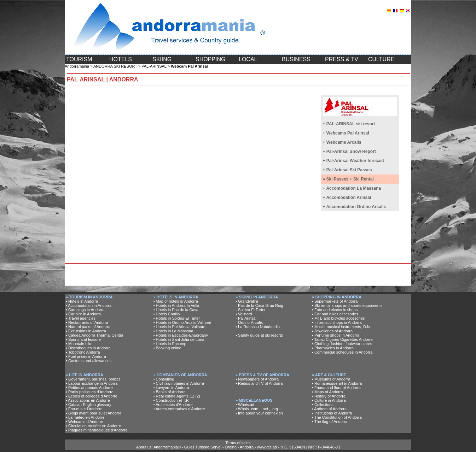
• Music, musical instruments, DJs (341, 327)
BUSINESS (296, 59)
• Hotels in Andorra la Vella (176, 305)
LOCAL (248, 59)
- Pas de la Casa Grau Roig (259, 305)
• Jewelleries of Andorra (332, 331)
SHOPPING (210, 59)
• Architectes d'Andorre (173, 405)
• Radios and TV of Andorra (259, 383)
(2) (198, 396)
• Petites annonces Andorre (89, 388)
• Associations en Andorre (88, 400)
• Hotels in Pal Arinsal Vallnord (179, 327)
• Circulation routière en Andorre (93, 426)
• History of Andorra (329, 396)
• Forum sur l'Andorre (84, 409)
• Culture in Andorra (329, 400)
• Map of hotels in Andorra (176, 301)
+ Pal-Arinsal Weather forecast (354, 161)
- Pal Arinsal (246, 318)
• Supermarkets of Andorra (335, 301)
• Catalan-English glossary (89, 405)
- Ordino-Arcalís (249, 322)
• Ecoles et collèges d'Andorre (92, 396)
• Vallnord (244, 314)
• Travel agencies (81, 318)
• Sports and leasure (83, 339)
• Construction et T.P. (171, 400)
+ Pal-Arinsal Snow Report (349, 151)
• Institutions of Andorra (332, 413)
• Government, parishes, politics (93, 379)
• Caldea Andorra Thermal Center (95, 335)
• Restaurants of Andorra (87, 322)
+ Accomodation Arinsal (347, 198)
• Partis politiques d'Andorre (90, 392)
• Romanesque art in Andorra (337, 383)
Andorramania (77, 66)
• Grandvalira (247, 301)
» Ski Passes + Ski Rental (348, 179)
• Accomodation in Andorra (89, 305)
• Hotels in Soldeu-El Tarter (177, 318)
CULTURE (381, 59)
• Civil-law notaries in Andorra (179, 383)
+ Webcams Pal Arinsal (346, 133)
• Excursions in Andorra (86, 331)
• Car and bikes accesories (335, 314)
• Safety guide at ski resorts (259, 335)
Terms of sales (238, 443)
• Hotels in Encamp (170, 344)
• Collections (323, 405)
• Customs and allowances (89, 361)
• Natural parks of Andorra (88, 327)
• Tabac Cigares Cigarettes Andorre (342, 339)
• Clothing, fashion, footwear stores (342, 344)
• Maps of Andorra (327, 392)
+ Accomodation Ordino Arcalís (355, 207)
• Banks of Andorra (170, 392)
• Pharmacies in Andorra (333, 348)
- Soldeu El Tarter (251, 310)
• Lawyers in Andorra (171, 388)
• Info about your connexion (259, 413)
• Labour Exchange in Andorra (92, 383)
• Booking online (167, 348)
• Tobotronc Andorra (83, 352)
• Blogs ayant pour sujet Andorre (94, 413)
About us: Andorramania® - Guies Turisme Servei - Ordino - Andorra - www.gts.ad (207, 447)
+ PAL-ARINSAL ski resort (349, 124)
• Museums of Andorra (331, 379)
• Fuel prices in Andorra (86, 356)
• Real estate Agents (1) (174, 396)
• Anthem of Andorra (329, 409)
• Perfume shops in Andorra (336, 335)
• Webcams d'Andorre (85, 422)
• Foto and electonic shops (335, 310)
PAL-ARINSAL (154, 66)
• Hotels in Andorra (82, 301)
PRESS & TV (342, 59)
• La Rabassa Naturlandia (258, 327)
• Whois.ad (245, 405)
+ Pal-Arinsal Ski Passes (347, 170)
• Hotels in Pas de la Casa (176, 310)
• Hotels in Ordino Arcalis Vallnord (182, 322)
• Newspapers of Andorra (257, 379)
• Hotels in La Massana (173, 331)
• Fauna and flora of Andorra (336, 388)
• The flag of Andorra (330, 422)
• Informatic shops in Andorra (337, 322)
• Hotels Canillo (167, 314)
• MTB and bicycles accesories (338, 318)
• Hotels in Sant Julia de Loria (179, 339)
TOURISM (79, 59)
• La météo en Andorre (85, 417)
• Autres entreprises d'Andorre (179, 409)
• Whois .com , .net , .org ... (259, 409)
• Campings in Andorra (85, 310)
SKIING (162, 59)
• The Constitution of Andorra (337, 417)
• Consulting (164, 379)
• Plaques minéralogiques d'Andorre (97, 430)
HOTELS (121, 59)
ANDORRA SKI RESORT (115, 66)
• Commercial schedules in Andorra (342, 352)
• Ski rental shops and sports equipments (347, 305)
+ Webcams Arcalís (342, 142)
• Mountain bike (79, 344)
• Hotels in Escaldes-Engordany (181, 335)
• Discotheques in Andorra (88, 348)
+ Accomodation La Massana (352, 188)
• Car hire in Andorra (83, 314)
